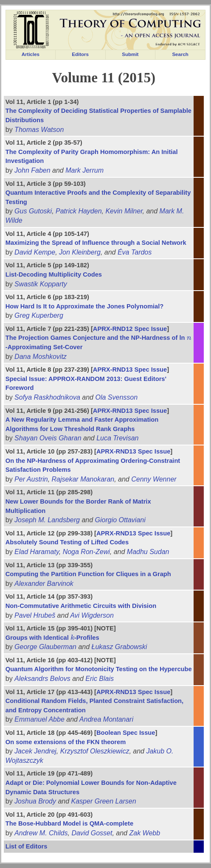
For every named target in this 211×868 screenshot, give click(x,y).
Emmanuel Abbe (39, 719)
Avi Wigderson (92, 615)
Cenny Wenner (154, 479)
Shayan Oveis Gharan (48, 438)
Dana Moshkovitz (41, 357)
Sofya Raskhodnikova (47, 397)
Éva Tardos (135, 252)
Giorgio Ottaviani (120, 520)
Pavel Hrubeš (35, 615)
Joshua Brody (35, 801)
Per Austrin (31, 479)
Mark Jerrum (84, 170)
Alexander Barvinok (44, 584)
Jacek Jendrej (35, 751)
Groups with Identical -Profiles (52, 638)
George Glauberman (45, 647)
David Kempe (35, 252)
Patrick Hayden (79, 211)
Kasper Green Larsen (104, 801)
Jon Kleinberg (80, 252)
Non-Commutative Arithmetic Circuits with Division (81, 606)
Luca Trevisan (117, 438)
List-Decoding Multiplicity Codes (54, 274)
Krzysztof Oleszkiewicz (95, 751)
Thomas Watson (39, 130)
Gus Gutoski (33, 211)
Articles (31, 54)
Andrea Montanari (106, 719)
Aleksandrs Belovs (42, 679)
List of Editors (27, 846)
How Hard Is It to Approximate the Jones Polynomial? (84, 306)
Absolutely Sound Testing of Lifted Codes (67, 542)
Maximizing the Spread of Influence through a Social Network (96, 243)
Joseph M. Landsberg (47, 520)
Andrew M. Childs (41, 833)
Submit (130, 54)
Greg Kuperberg (39, 315)
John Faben (32, 170)
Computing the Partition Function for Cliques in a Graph (88, 574)
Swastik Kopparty (41, 284)
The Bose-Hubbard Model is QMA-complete (69, 823)
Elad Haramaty (37, 552)
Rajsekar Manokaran (83, 479)
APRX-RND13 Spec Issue (130, 370)
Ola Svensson (116, 397)
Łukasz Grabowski (120, 647)
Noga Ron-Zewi (86, 552)
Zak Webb (145, 833)
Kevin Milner (124, 211)
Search (180, 54)
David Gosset (92, 833)
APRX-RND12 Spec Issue (130, 329)
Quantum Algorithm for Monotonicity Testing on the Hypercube (99, 669)
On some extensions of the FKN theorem (66, 742)
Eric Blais (100, 679)
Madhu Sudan (148, 552)
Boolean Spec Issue (126, 733)
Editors (80, 54)
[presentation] (189, 338)
